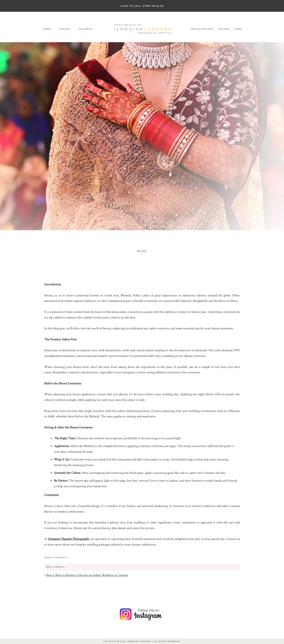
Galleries (86, 29)
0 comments (56, 557)
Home (47, 29)
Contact (65, 29)
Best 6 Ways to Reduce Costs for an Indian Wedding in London (87, 575)
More (238, 29)
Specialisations (202, 29)
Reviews (224, 29)
